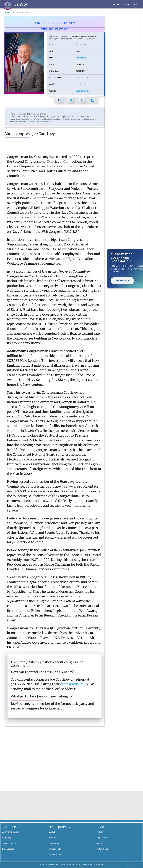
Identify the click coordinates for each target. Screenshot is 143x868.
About (52, 832)
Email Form (81, 84)
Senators (101, 832)
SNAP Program (9, 843)
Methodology (55, 843)
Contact (53, 838)
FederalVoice (102, 849)
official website (72, 684)
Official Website (82, 91)
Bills (136, 4)
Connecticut (9, 13)
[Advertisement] (123, 53)
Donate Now (122, 281)
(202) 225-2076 (82, 78)
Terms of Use (55, 855)
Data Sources (8, 849)
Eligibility (7, 838)
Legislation (102, 838)
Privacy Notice (56, 849)
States (99, 843)
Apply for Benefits (10, 832)
